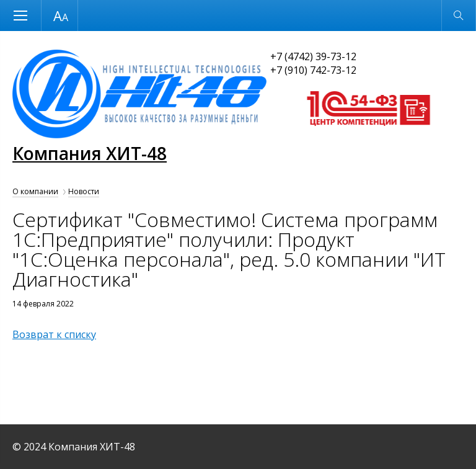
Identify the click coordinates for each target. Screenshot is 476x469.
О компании (35, 191)
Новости (84, 191)
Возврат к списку (54, 334)
